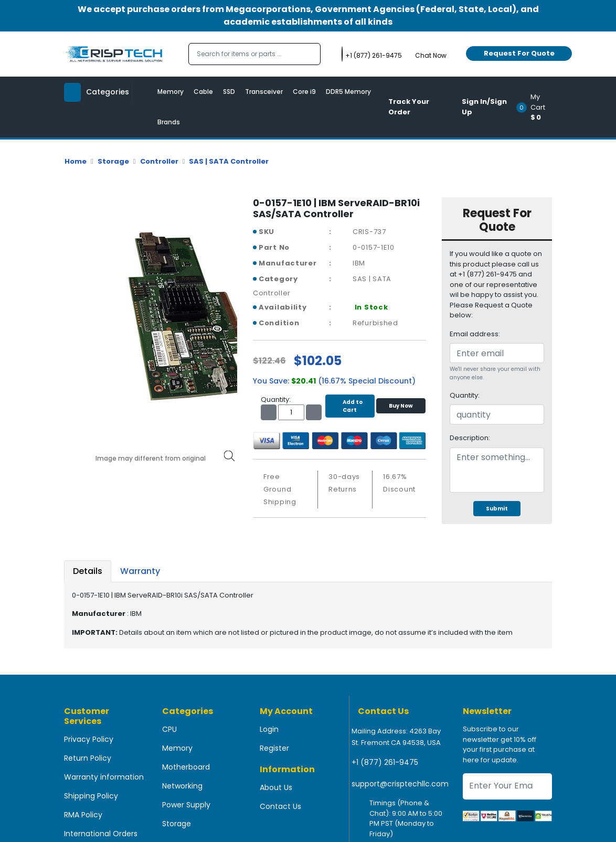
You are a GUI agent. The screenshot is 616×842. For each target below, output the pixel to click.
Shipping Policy (91, 796)
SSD (229, 92)
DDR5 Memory (348, 92)
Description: (470, 438)
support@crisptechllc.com (400, 784)
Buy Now (401, 406)
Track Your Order (409, 107)
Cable (203, 92)
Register (274, 748)
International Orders (101, 834)
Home (76, 161)
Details (88, 571)
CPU (169, 729)
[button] (538, 107)
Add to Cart (350, 406)
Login (269, 729)
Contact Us (280, 806)
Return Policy (88, 758)
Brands (169, 122)
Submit (497, 509)
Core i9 (304, 92)
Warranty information (104, 777)
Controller (159, 161)
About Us (276, 787)
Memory (171, 92)
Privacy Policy (89, 739)
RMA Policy (83, 815)
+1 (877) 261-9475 (385, 762)
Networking (182, 786)
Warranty (140, 571)
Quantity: (465, 395)
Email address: (475, 334)
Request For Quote (519, 53)
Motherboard (186, 767)
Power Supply (186, 805)
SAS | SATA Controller (229, 161)
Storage (113, 161)
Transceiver (264, 92)
